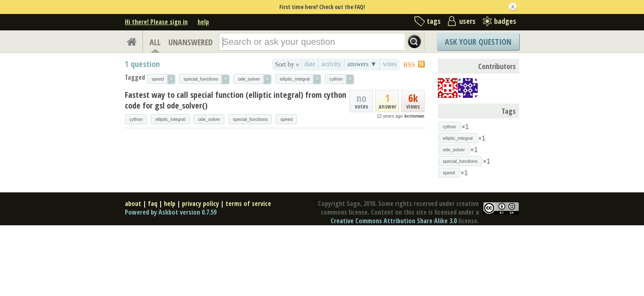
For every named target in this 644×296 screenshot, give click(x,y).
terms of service (248, 203)
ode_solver (209, 119)
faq (153, 203)
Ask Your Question (478, 42)
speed (286, 119)
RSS (409, 65)
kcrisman (414, 116)
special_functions (250, 119)
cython (136, 119)
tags (434, 21)
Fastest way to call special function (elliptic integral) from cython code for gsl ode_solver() (236, 100)
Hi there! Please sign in (156, 22)
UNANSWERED (191, 42)
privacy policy (200, 203)
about (133, 203)
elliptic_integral (170, 119)
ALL (155, 42)
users (467, 21)
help (203, 22)
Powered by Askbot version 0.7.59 (171, 212)
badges (505, 21)
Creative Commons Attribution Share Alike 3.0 (394, 221)
